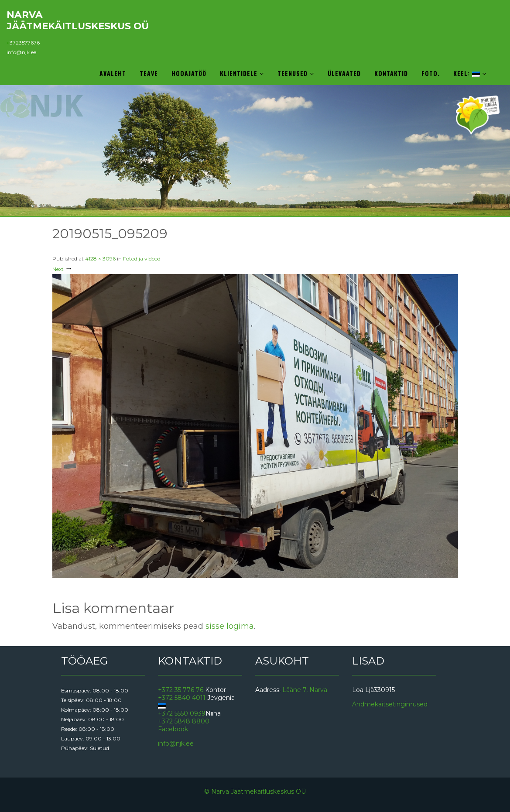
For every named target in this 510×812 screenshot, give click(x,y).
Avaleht (113, 73)
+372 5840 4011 (182, 698)
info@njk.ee (21, 52)
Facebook (173, 729)
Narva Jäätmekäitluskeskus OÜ (78, 20)
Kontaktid (391, 73)
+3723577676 (23, 43)
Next (63, 269)
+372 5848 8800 (184, 721)
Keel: (470, 73)
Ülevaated (344, 73)
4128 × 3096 (100, 259)
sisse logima (230, 626)
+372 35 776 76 (181, 690)
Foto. (431, 73)
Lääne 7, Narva (305, 690)
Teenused (296, 73)
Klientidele (242, 73)
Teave (149, 73)
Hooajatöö (189, 73)
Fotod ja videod (142, 259)
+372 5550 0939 (182, 713)
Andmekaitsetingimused (390, 704)
